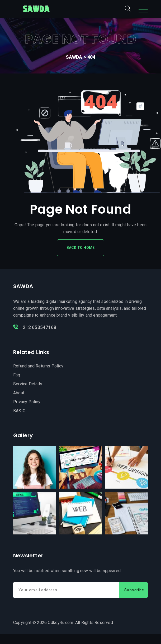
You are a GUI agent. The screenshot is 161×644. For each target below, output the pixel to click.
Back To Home (80, 248)
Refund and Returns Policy (38, 366)
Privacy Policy (27, 402)
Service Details (28, 384)
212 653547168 (35, 327)
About (19, 393)
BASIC (19, 411)
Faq (17, 375)
